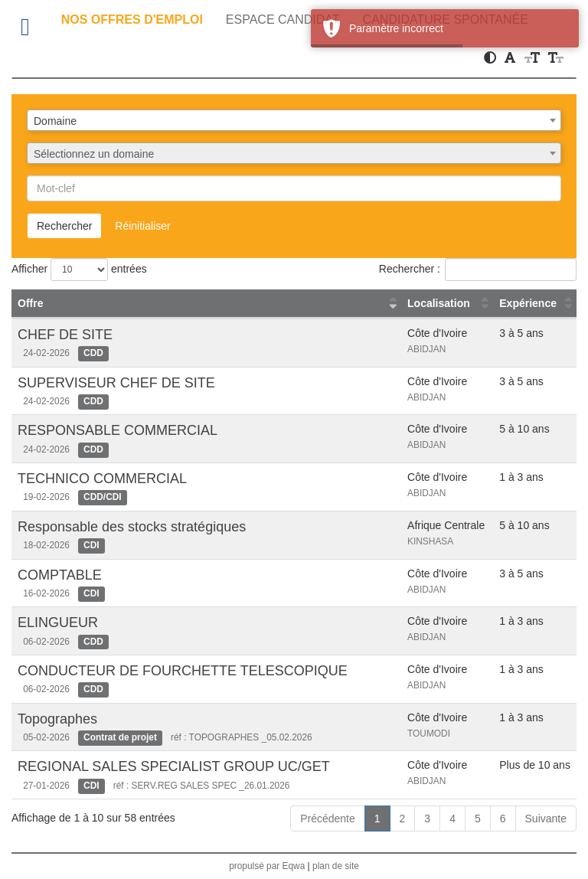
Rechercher (64, 226)
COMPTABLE (60, 575)
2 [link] (403, 819)
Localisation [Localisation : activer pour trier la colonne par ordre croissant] (439, 303)
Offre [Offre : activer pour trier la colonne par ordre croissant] (30, 303)
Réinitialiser (142, 226)
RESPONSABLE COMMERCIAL (118, 430)
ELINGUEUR (58, 622)
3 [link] (427, 819)
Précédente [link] (328, 819)
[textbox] (294, 154)
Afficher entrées (79, 270)
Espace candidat (283, 20)
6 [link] (503, 819)
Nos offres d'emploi (132, 20)
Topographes (57, 719)
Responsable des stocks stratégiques (132, 527)
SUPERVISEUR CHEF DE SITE (116, 383)
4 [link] (452, 819)
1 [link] (377, 819)
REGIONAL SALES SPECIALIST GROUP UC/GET (174, 766)
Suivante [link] (546, 819)
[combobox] (294, 120)
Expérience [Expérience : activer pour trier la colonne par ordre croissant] (528, 303)
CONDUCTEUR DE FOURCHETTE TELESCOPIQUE (183, 671)
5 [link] (478, 819)
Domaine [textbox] (55, 121)
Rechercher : (478, 270)
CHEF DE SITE (65, 335)
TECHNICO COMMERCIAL (102, 479)
